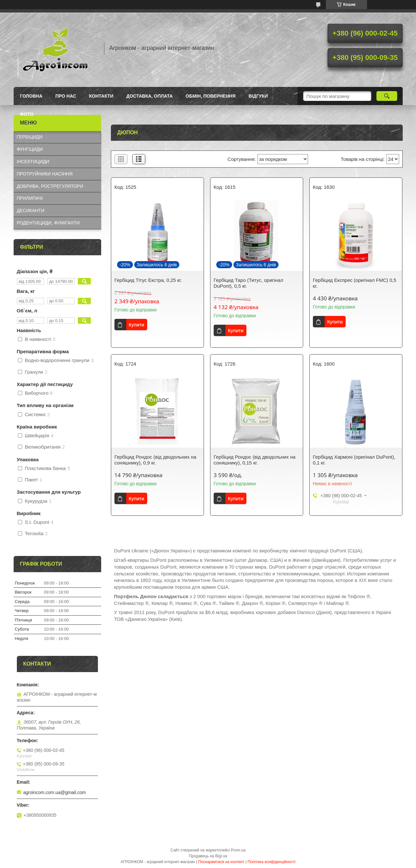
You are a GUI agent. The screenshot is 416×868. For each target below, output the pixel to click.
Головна (31, 96)
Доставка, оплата (150, 96)
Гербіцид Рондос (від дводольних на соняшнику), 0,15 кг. (255, 460)
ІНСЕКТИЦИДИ (33, 162)
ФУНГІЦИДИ (30, 149)
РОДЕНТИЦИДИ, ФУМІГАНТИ (48, 223)
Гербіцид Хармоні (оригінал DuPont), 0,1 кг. (354, 460)
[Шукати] (387, 96)
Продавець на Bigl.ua (208, 856)
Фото (27, 114)
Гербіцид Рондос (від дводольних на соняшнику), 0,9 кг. (155, 460)
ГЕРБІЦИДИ (30, 137)
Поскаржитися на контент (221, 862)
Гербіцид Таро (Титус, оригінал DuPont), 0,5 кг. (249, 283)
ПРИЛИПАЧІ (30, 198)
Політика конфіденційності (272, 862)
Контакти (101, 96)
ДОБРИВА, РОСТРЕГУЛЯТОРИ (50, 186)
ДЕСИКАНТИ (31, 211)
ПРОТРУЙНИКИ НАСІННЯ (45, 174)
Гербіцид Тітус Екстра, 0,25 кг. (148, 280)
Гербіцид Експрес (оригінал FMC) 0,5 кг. (355, 283)
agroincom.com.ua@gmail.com (55, 792)
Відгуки (258, 96)
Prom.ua (238, 850)
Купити (137, 325)
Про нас (66, 96)
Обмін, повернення (211, 96)
